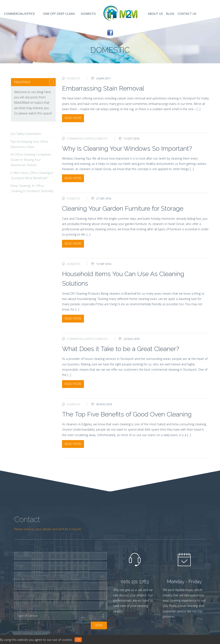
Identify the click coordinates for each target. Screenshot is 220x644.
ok (78, 640)
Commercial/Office (80, 138)
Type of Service (61, 616)
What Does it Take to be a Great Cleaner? (121, 349)
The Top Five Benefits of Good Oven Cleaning (127, 414)
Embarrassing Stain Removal (103, 88)
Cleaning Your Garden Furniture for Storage (123, 208)
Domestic (74, 78)
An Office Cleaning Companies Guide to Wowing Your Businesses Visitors (31, 160)
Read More (73, 118)
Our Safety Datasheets (26, 134)
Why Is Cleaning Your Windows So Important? (127, 148)
